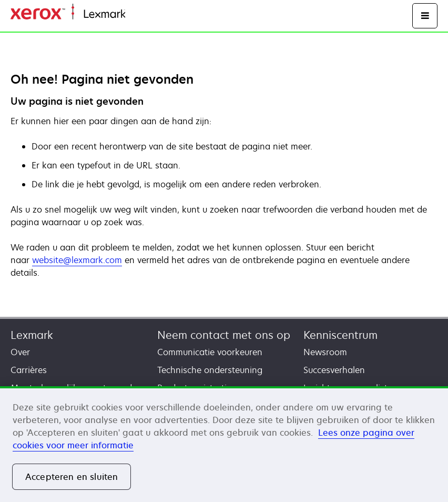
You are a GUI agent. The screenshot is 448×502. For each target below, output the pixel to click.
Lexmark (32, 335)
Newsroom (325, 352)
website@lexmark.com (77, 260)
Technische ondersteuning (210, 370)
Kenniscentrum (340, 335)
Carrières (29, 370)
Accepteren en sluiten (72, 477)
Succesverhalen (334, 370)
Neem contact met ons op (224, 335)
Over (20, 352)
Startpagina (146, 14)
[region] (224, 444)
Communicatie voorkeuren (210, 352)
